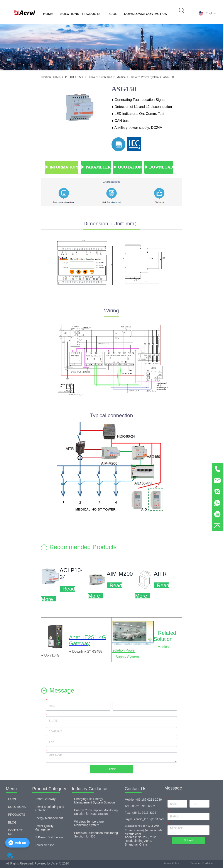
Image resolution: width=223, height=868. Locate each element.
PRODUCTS (91, 14)
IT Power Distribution (99, 77)
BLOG (113, 14)
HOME (48, 14)
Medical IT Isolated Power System (138, 77)
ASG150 (168, 77)
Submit (111, 769)
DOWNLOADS (135, 14)
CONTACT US (156, 14)
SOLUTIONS (70, 14)
